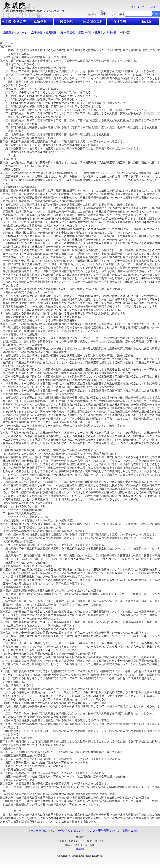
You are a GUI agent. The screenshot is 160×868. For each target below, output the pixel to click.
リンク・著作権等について (103, 830)
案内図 (80, 849)
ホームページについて (41, 830)
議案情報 (51, 32)
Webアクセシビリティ (71, 830)
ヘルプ (152, 7)
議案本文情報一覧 (106, 32)
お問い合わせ (131, 830)
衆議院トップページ (15, 32)
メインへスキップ (54, 11)
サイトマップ (137, 7)
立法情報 (36, 32)
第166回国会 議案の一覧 (76, 32)
